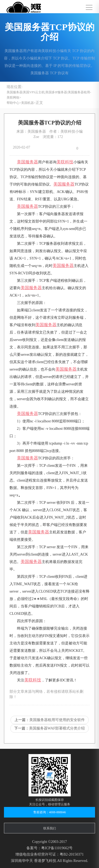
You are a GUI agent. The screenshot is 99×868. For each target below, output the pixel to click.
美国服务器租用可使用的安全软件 (57, 720)
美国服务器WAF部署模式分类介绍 (57, 728)
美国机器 (27, 103)
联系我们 (50, 828)
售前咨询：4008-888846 (50, 812)
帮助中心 (13, 103)
